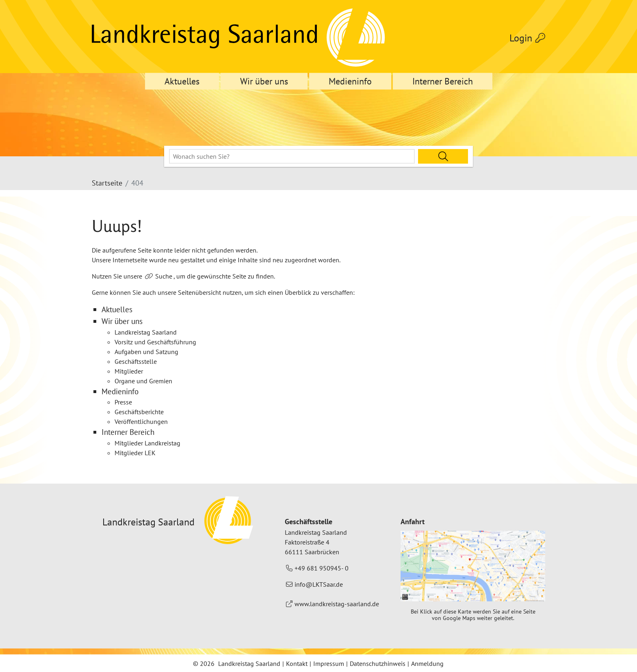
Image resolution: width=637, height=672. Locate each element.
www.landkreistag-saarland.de (337, 604)
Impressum (329, 663)
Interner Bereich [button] (443, 81)
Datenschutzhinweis (378, 663)
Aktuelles (182, 81)
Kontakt (297, 663)
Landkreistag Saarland (249, 663)
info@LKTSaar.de (319, 584)
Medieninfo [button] (350, 81)
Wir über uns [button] (264, 81)
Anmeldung (427, 663)
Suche (164, 276)
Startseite (107, 183)
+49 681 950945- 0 (322, 568)
